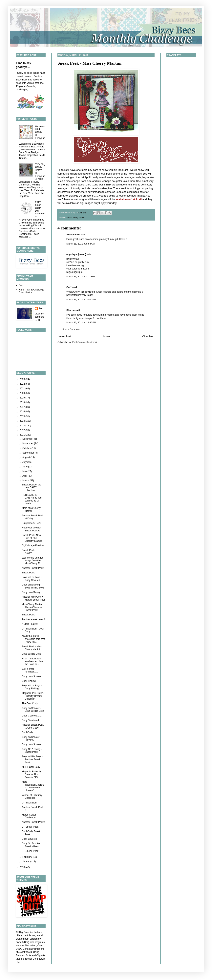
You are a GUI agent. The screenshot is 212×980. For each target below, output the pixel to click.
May (25, 471)
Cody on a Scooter (32, 676)
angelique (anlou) (76, 254)
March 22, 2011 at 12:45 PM (81, 323)
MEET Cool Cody (31, 767)
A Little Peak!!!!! (30, 624)
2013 (23, 426)
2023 (23, 379)
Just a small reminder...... (30, 670)
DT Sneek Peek (30, 851)
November (28, 443)
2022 (23, 384)
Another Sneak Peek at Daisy (33, 517)
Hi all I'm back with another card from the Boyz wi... (33, 661)
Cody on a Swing (31, 592)
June (25, 467)
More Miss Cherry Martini (31, 509)
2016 (23, 412)
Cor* (69, 287)
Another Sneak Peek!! (33, 822)
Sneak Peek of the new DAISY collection (32, 488)
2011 (23, 435)
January (27, 862)
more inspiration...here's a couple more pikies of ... (33, 786)
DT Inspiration (29, 803)
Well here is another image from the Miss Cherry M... (32, 561)
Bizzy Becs (67, 192)
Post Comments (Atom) (84, 342)
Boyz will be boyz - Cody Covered (32, 579)
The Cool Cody (30, 703)
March (26, 480)
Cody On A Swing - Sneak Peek (32, 751)
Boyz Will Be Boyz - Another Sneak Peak (32, 759)
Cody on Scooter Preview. (31, 738)
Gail (21, 286)
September (29, 453)
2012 (23, 430)
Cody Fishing (29, 681)
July (25, 462)
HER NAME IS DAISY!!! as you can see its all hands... (32, 499)
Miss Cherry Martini (76, 218)
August (26, 457)
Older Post (148, 336)
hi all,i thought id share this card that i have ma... (33, 639)
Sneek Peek (28, 573)
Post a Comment (71, 330)
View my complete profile (40, 317)
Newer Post (65, 336)
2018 (23, 402)
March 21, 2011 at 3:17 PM (81, 277)
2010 (23, 867)
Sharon (70, 310)
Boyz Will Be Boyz (31, 654)
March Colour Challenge (29, 816)
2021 (23, 389)
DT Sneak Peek (30, 827)
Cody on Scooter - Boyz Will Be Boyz (33, 710)
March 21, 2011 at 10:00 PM (81, 300)
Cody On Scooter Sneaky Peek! (31, 845)
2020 (23, 393)
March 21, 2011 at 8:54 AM (80, 244)
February (27, 857)
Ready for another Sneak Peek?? (31, 529)
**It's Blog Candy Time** (40, 167)
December (28, 439)
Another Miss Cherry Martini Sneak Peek (34, 598)
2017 (23, 407)
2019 (23, 398)
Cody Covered (29, 839)
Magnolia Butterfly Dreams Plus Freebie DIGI (31, 774)
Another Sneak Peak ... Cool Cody (33, 726)
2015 (23, 416)
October (27, 448)
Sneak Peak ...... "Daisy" (31, 552)
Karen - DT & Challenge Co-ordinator (31, 291)
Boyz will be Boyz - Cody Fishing (32, 687)
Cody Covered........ (32, 716)
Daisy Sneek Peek (32, 523)
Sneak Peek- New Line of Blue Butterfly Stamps (32, 538)
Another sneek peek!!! (33, 619)
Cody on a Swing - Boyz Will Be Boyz (33, 586)
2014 (23, 421)
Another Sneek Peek (33, 568)
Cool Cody (27, 732)
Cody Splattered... (31, 720)
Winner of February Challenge (32, 797)
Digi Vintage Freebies (33, 545)
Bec (41, 309)
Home (107, 336)
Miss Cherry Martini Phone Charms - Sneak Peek (32, 607)
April (25, 476)
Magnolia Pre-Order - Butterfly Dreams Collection (33, 696)
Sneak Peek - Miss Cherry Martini (89, 63)
